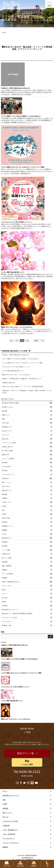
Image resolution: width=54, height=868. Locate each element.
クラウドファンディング (30, 49)
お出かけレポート (27, 431)
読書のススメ (27, 415)
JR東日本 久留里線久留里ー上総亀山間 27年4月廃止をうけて (22, 379)
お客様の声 (27, 478)
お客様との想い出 (27, 447)
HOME (4, 32)
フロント (27, 594)
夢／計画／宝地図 (27, 451)
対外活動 (27, 471)
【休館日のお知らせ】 (9, 383)
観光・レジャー (27, 482)
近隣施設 (27, 530)
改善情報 (27, 562)
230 (36, 340)
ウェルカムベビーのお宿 (27, 618)
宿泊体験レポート (27, 427)
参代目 (27, 590)
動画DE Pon (27, 455)
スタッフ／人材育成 (27, 459)
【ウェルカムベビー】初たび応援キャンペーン (16, 367)
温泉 (27, 510)
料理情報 (27, 542)
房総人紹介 (27, 439)
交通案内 (27, 498)
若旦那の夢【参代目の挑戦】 (27, 403)
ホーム (5, 791)
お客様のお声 (27, 554)
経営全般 (27, 411)
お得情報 (27, 606)
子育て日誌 (27, 423)
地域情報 (27, 578)
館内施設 (27, 494)
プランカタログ (27, 622)
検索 (3, 632)
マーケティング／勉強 (27, 443)
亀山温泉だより (27, 538)
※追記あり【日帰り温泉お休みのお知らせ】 (16, 355)
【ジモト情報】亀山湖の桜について (13, 371)
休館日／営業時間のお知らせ (27, 582)
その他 (27, 534)
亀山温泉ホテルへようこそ (27, 610)
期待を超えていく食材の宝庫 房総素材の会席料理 (27, 614)
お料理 (27, 514)
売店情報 (27, 546)
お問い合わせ (27, 486)
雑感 (27, 419)
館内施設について (27, 526)
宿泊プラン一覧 (25, 753)
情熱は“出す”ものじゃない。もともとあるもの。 (17, 375)
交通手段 (27, 522)
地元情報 (27, 463)
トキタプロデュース (27, 474)
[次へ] (43, 341)
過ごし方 (5, 817)
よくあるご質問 (27, 762)
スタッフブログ (27, 586)
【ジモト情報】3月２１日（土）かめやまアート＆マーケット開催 (22, 363)
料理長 (27, 602)
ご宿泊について (27, 502)
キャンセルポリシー (9, 838)
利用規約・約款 (27, 625)
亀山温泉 (23, 16)
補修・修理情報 (27, 566)
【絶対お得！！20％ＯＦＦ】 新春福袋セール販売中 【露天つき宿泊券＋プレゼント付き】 (27, 392)
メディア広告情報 (27, 574)
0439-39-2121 (30, 772)
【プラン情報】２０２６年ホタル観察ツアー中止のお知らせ (20, 359)
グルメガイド (27, 435)
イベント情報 (27, 550)
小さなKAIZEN (27, 467)
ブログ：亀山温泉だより (10, 830)
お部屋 (27, 506)
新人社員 (27, 598)
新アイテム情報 (27, 558)
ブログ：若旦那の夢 (9, 834)
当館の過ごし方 (27, 490)
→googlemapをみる (27, 858)
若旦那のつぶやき (27, 407)
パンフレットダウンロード (11, 843)
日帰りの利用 (27, 518)
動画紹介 (5, 847)
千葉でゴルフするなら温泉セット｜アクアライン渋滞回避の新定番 (22, 387)
